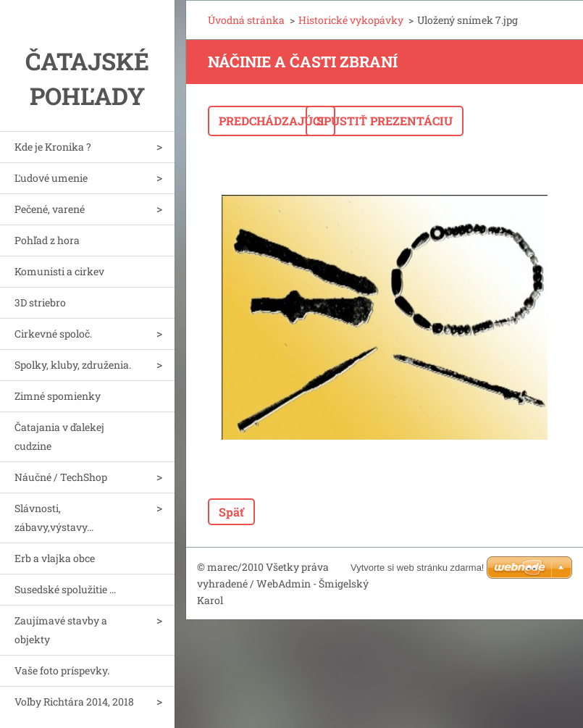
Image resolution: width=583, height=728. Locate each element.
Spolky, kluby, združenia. (73, 365)
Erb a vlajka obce (55, 558)
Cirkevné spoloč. (53, 334)
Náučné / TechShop (61, 477)
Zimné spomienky (58, 396)
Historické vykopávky (351, 20)
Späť (231, 512)
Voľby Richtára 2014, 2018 (74, 702)
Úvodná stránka (246, 20)
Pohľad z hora (47, 240)
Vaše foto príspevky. (62, 670)
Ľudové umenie (51, 178)
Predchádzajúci (272, 121)
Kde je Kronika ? (53, 147)
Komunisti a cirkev (59, 271)
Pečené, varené (50, 209)
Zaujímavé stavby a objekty (61, 630)
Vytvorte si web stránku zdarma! (417, 568)
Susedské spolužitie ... (65, 589)
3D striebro (40, 302)
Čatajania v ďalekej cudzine (59, 436)
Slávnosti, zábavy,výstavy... (54, 518)
